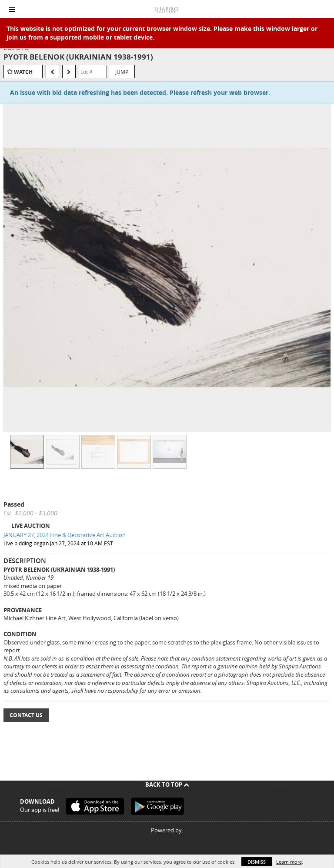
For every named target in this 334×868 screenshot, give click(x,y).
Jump (122, 72)
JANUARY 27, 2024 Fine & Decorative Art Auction (65, 535)
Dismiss (257, 862)
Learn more (289, 862)
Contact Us (26, 715)
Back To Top (167, 785)
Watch (23, 72)
